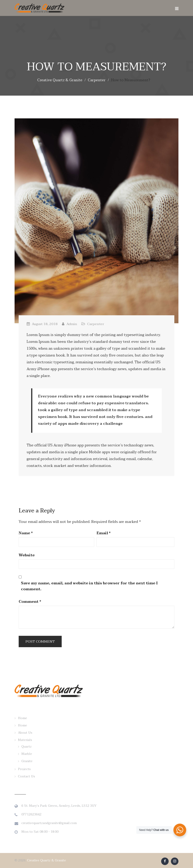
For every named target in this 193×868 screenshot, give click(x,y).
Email (104, 533)
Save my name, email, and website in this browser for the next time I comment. (89, 586)
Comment (30, 602)
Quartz (27, 747)
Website (27, 555)
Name (26, 533)
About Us (25, 733)
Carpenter (96, 324)
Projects (24, 769)
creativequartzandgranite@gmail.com (49, 823)
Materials (25, 740)
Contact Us (27, 776)
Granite (27, 761)
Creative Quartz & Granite (47, 860)
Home (23, 718)
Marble (27, 754)
